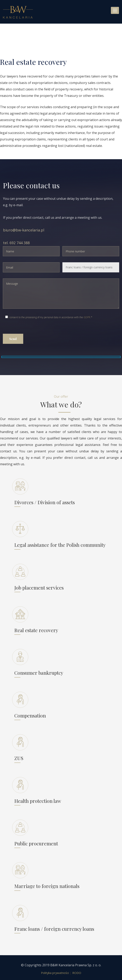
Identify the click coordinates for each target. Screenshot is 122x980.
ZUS (19, 758)
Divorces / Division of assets (45, 502)
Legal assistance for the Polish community (60, 545)
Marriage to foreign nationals (47, 886)
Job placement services (39, 588)
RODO (77, 973)
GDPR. (87, 317)
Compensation (30, 715)
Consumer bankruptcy (39, 673)
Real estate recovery (36, 630)
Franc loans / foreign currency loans (54, 929)
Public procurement (36, 843)
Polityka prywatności (55, 973)
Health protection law (38, 801)
